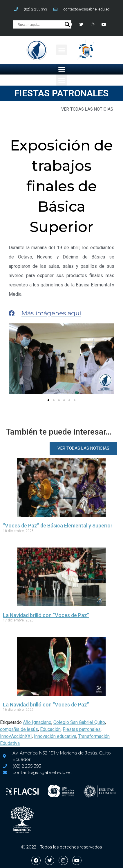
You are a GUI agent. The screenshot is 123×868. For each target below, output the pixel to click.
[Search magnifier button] (67, 24)
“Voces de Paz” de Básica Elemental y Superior (58, 526)
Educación (50, 729)
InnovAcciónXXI (16, 736)
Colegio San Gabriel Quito (79, 722)
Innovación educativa (55, 736)
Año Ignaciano (37, 722)
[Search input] (40, 24)
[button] (62, 50)
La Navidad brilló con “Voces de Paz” (46, 615)
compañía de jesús (19, 729)
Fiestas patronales (82, 729)
